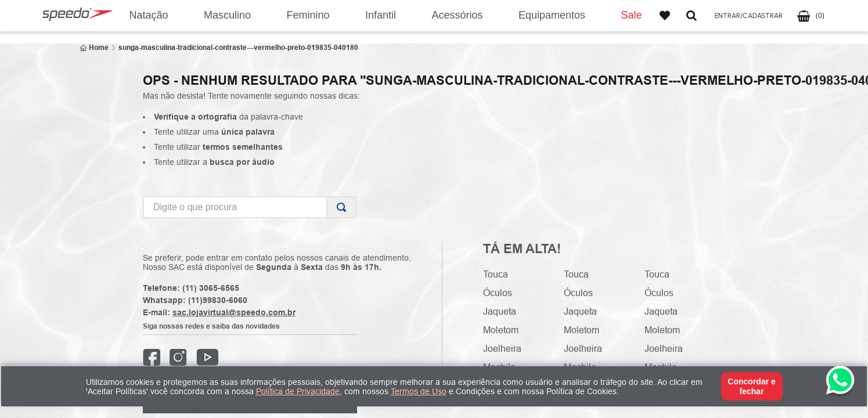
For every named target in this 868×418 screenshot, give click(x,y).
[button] (749, 16)
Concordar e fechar (751, 386)
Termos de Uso (419, 391)
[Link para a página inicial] (94, 48)
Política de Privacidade (298, 391)
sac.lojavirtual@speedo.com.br (234, 312)
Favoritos (665, 16)
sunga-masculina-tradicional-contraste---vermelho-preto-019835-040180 (238, 48)
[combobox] (250, 207)
